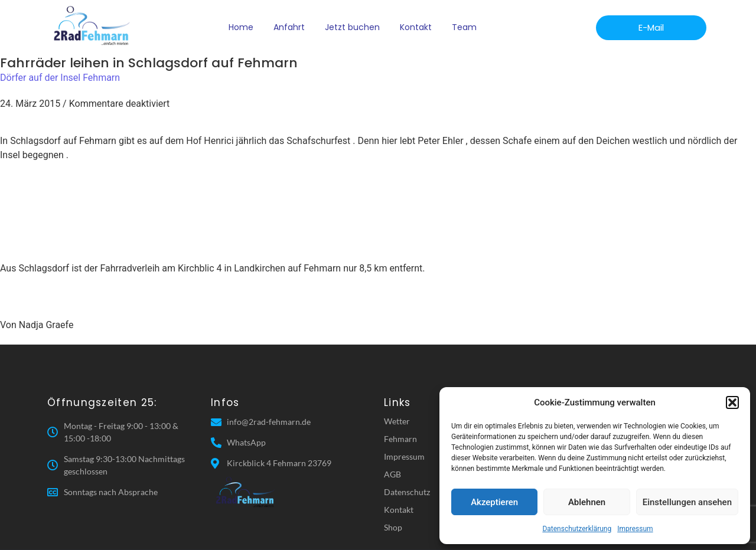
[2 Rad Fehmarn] (93, 26)
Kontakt (416, 27)
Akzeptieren (494, 502)
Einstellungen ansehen (687, 502)
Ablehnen (587, 502)
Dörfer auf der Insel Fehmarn (60, 78)
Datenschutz (407, 492)
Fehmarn (400, 439)
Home (241, 27)
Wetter (397, 421)
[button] (732, 402)
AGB (392, 474)
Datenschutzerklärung (577, 529)
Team (464, 27)
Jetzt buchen (352, 27)
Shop (393, 527)
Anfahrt (289, 27)
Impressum (635, 529)
